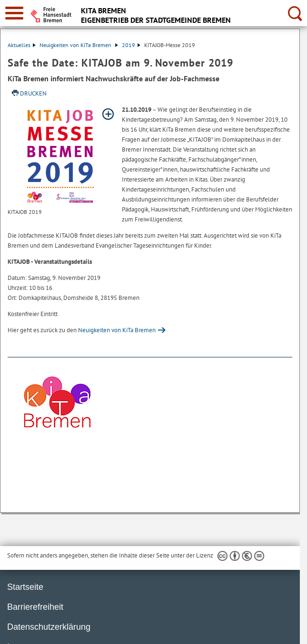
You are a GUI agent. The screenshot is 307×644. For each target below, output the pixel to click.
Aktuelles (22, 45)
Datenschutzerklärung (49, 627)
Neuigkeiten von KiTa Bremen (79, 45)
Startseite (25, 587)
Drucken (33, 93)
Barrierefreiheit (35, 607)
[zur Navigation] (14, 13)
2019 (131, 45)
